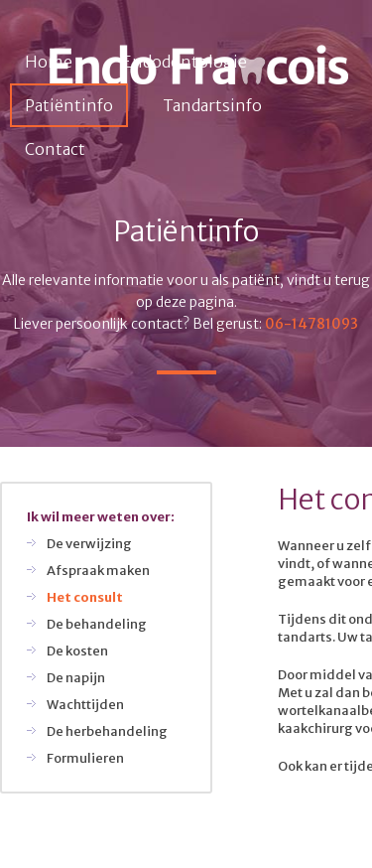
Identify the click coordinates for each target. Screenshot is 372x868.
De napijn (76, 678)
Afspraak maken (98, 571)
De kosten (77, 651)
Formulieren (85, 758)
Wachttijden (85, 705)
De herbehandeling (107, 731)
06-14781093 (311, 324)
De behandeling (97, 624)
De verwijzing (89, 544)
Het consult (85, 597)
